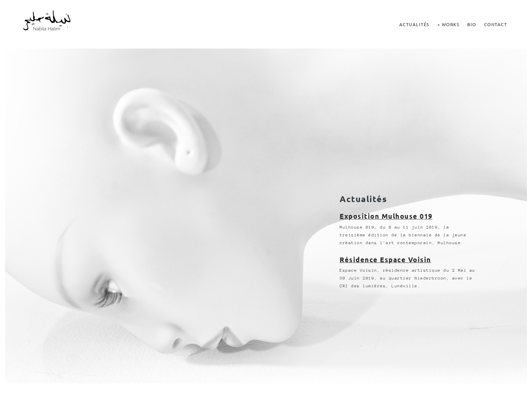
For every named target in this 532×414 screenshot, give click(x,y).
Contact (496, 24)
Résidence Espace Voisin (385, 259)
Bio (472, 24)
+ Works (449, 24)
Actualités (414, 24)
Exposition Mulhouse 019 (386, 216)
